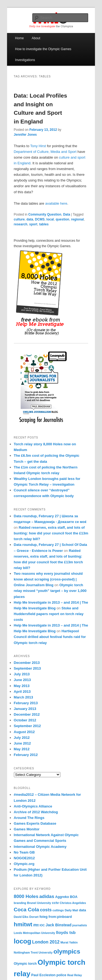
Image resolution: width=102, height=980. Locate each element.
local (50, 219)
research (21, 224)
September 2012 (27, 726)
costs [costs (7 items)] (46, 910)
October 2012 (25, 720)
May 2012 (22, 749)
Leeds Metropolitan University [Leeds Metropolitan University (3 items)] (35, 933)
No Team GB (24, 852)
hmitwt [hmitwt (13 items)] (23, 924)
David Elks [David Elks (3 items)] (21, 917)
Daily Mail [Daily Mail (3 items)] (71, 910)
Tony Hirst (38, 146)
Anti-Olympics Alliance (33, 806)
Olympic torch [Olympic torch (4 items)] (25, 964)
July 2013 (22, 674)
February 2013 (26, 703)
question (63, 219)
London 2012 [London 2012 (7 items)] (46, 942)
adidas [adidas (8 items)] (47, 896)
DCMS (40, 219)
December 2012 (27, 714)
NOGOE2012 (24, 858)
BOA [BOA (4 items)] (74, 897)
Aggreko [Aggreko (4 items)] (62, 897)
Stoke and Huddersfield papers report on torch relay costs (49, 614)
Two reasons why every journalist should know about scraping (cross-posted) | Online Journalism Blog (48, 579)
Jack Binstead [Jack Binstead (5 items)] (59, 925)
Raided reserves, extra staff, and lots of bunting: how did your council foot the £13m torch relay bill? (51, 533)
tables (44, 224)
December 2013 (27, 663)
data (30, 219)
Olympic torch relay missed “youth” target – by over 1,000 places (50, 591)
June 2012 (22, 743)
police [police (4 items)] (61, 975)
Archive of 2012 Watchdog (36, 812)
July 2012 (22, 738)
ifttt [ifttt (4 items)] (36, 925)
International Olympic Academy (40, 847)
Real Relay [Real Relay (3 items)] (75, 975)
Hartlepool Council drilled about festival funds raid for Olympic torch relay (50, 637)
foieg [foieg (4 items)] (44, 917)
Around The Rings (29, 818)
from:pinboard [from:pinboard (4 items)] (60, 917)
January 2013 (25, 709)
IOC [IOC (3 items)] (42, 925)
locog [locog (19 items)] (23, 941)
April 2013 (22, 692)
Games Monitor (27, 829)
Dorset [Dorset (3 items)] (34, 917)
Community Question (45, 214)
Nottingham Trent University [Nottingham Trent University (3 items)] (33, 952)
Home (19, 38)
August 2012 (24, 732)
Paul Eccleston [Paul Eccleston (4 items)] (43, 975)
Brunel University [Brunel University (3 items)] (39, 903)
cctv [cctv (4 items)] (55, 903)
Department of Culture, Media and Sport (45, 152)
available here (56, 203)
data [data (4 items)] (82, 910)
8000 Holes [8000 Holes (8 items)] (26, 896)
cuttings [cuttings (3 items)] (58, 910)
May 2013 (22, 686)
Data (67, 214)
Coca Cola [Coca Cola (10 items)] (27, 910)
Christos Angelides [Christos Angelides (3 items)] (73, 903)
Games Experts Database (35, 823)
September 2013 (27, 668)
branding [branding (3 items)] (20, 903)
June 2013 (22, 680)
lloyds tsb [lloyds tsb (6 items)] (66, 932)
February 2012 (26, 755)
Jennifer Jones (25, 135)
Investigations (25, 60)
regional (77, 219)
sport (33, 224)
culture (19, 219)
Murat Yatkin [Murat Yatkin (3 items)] (69, 942)
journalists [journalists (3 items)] (80, 925)
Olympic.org (24, 864)
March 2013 (24, 697)
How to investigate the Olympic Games (43, 49)
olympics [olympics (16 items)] (67, 951)
